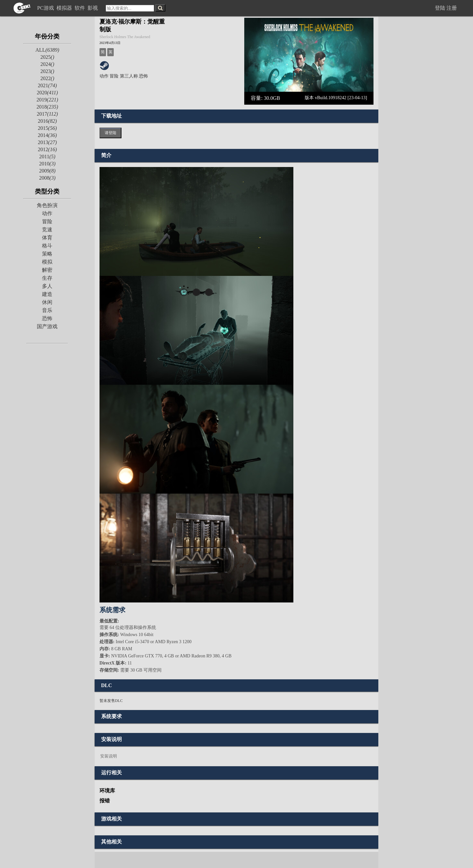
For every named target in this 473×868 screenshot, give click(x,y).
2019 (47, 100)
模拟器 (65, 8)
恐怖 (47, 318)
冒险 (47, 221)
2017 (47, 114)
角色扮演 (47, 205)
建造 (47, 294)
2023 (47, 71)
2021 (47, 85)
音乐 (47, 310)
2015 (47, 128)
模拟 (47, 262)
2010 (47, 164)
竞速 (47, 230)
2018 (47, 107)
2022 (47, 78)
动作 (47, 213)
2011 (47, 157)
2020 (47, 93)
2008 (47, 178)
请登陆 (110, 133)
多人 (47, 286)
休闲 (47, 302)
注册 (452, 8)
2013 (47, 142)
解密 (47, 270)
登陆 (440, 8)
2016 (47, 121)
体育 (47, 238)
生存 (47, 278)
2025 (47, 57)
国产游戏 (47, 326)
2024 (47, 64)
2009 (47, 171)
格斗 (47, 246)
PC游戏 (46, 8)
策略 (47, 254)
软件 (80, 8)
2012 (47, 149)
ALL (47, 50)
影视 (93, 8)
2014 (47, 135)
